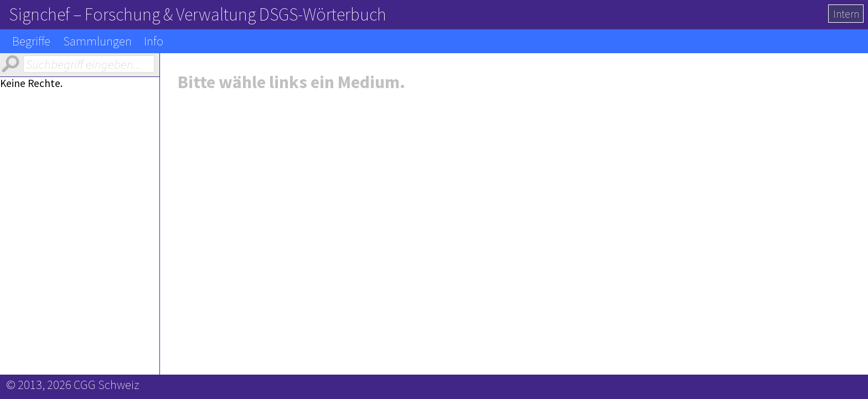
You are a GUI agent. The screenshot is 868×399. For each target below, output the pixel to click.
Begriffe (31, 41)
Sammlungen (97, 41)
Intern (846, 14)
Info (154, 41)
